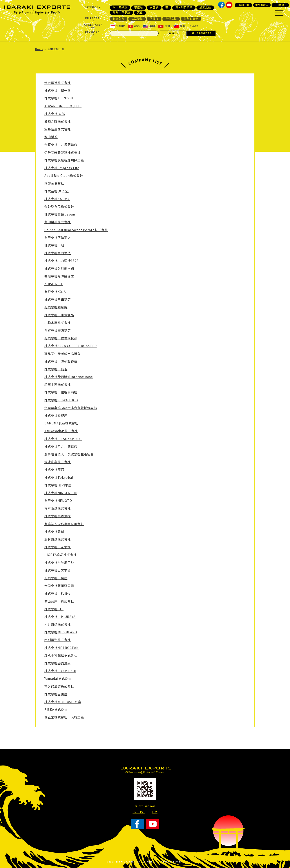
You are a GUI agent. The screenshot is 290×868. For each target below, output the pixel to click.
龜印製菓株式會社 (58, 222)
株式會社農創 (54, 532)
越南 (134, 26)
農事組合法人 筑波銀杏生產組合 (69, 454)
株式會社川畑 (54, 245)
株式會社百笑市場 (58, 570)
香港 (164, 26)
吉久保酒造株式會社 (59, 686)
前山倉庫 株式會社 (59, 601)
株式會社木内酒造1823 (62, 261)
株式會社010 (54, 609)
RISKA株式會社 (56, 709)
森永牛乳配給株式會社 (61, 655)
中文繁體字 (262, 5)
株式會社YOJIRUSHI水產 (63, 702)
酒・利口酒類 (184, 7)
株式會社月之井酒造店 (61, 446)
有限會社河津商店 (58, 238)
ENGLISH (243, 5)
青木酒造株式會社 (58, 83)
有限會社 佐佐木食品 (61, 338)
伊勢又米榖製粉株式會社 (63, 152)
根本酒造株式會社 (58, 508)
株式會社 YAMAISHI (60, 671)
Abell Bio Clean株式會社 (64, 175)
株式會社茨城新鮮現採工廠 (64, 160)
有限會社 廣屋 (56, 578)
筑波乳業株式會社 (58, 462)
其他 (140, 12)
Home (39, 49)
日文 (155, 812)
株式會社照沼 (54, 470)
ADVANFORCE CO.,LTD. (63, 106)
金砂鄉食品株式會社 (59, 206)
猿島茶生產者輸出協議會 (63, 354)
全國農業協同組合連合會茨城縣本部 (71, 408)
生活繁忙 (137, 18)
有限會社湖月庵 (56, 307)
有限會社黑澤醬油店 (59, 276)
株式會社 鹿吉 (56, 369)
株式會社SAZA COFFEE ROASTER (71, 346)
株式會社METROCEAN (62, 648)
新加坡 (117, 26)
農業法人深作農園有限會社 (64, 524)
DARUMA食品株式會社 (61, 423)
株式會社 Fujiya (58, 593)
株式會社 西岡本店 (58, 485)
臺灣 (179, 26)
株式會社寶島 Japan (60, 214)
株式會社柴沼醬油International (69, 377)
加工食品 (205, 7)
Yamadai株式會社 (58, 678)
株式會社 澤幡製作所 (61, 361)
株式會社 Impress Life (62, 168)
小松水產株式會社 (58, 323)
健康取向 (119, 18)
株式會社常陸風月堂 (59, 563)
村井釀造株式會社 (58, 624)
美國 (149, 26)
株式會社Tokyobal (59, 477)
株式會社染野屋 (56, 415)
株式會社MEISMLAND (61, 632)
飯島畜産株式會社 (58, 129)
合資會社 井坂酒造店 (61, 144)
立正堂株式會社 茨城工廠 (64, 717)
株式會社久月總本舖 (59, 268)
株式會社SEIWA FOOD (61, 400)
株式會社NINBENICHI (61, 493)
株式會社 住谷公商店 (61, 392)
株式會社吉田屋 (56, 694)
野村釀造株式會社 (58, 539)
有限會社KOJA (55, 292)
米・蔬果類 (120, 7)
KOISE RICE (54, 284)
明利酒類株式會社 (58, 640)
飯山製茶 (51, 137)
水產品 (154, 7)
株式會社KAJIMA (57, 199)
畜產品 (139, 7)
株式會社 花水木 (58, 547)
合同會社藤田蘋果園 (59, 586)
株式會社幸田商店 (58, 299)
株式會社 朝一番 (58, 90)
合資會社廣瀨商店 (58, 330)
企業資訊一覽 (56, 49)
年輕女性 (171, 18)
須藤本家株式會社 (58, 384)
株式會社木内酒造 (58, 253)
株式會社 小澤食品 (59, 315)
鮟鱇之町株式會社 (58, 121)
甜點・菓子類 (121, 12)
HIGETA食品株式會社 (61, 555)
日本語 (280, 5)
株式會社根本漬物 (58, 516)
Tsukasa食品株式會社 (61, 431)
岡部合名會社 (54, 183)
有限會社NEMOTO (58, 501)
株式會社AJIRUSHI (59, 98)
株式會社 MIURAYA (60, 617)
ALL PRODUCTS (202, 33)
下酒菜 (154, 18)
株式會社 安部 (55, 114)
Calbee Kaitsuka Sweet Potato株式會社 (76, 230)
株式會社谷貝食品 (58, 663)
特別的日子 (191, 18)
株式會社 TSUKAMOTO (63, 439)
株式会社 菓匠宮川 (58, 191)
